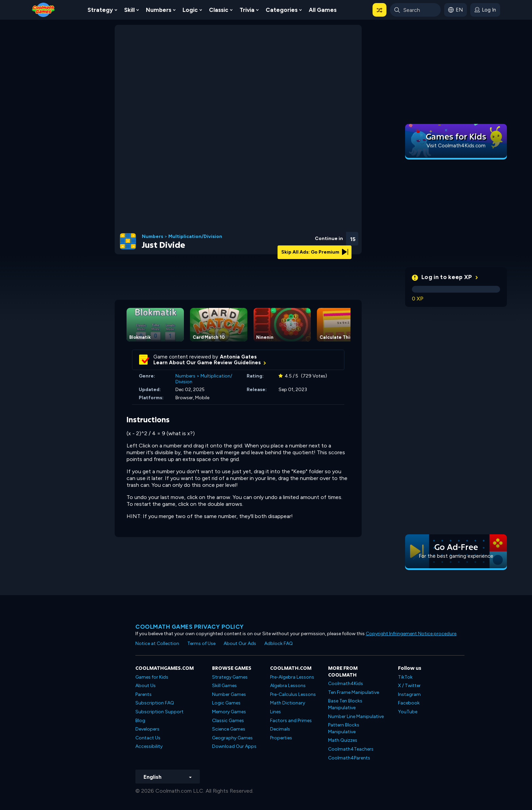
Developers (147, 729)
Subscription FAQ (155, 703)
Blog (140, 721)
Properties (281, 738)
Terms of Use (201, 643)
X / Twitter (409, 686)
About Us (146, 686)
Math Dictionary (288, 703)
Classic (219, 10)
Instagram (409, 694)
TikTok (405, 677)
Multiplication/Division (195, 237)
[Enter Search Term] (415, 10)
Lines (275, 712)
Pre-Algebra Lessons (292, 677)
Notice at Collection (157, 643)
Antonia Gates (238, 357)
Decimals (280, 729)
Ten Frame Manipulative (354, 692)
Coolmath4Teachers (351, 749)
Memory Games (229, 712)
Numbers (159, 10)
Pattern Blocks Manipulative (344, 728)
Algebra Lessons (288, 686)
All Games (323, 10)
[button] (379, 10)
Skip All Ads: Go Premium (315, 252)
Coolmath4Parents (349, 758)
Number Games (229, 694)
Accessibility (149, 746)
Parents (144, 694)
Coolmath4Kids (346, 684)
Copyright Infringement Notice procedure (411, 634)
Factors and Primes (291, 721)
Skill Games (224, 686)
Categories (282, 10)
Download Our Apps (234, 746)
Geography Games (232, 738)
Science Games (229, 729)
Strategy (100, 10)
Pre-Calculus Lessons (293, 694)
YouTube (408, 712)
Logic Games (226, 703)
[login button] (485, 10)
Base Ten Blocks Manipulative (345, 704)
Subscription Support (159, 712)
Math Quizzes (343, 740)
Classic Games (228, 721)
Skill (129, 10)
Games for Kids (152, 677)
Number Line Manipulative (356, 716)
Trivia (247, 10)
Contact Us (148, 738)
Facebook (409, 703)
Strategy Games (230, 677)
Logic (190, 10)
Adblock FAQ (279, 643)
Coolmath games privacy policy (190, 627)
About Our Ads (240, 643)
